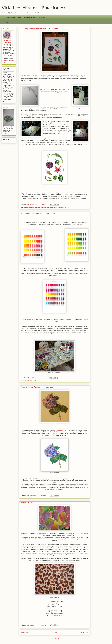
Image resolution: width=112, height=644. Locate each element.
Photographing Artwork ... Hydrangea (37, 387)
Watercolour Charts (63, 207)
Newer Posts (25, 632)
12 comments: (43, 204)
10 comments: (43, 496)
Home (7, 23)
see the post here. (61, 430)
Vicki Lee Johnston (8, 41)
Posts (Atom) (58, 639)
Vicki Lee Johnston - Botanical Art (34, 8)
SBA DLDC (38, 207)
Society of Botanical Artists (50, 207)
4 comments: (43, 378)
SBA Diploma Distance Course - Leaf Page (39, 29)
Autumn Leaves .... (29, 503)
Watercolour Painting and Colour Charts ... (39, 214)
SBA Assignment (30, 207)
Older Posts (84, 632)
